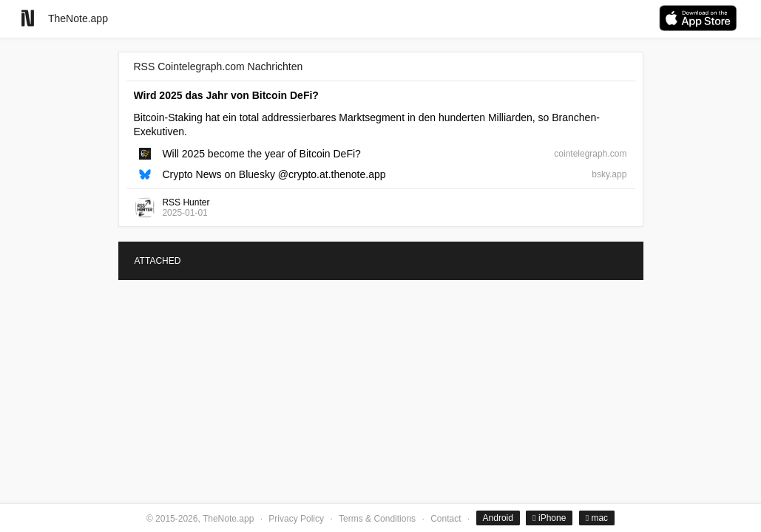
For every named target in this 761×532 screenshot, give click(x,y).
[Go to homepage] (28, 18)
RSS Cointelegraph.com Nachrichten (219, 66)
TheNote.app (78, 18)
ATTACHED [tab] (158, 261)
